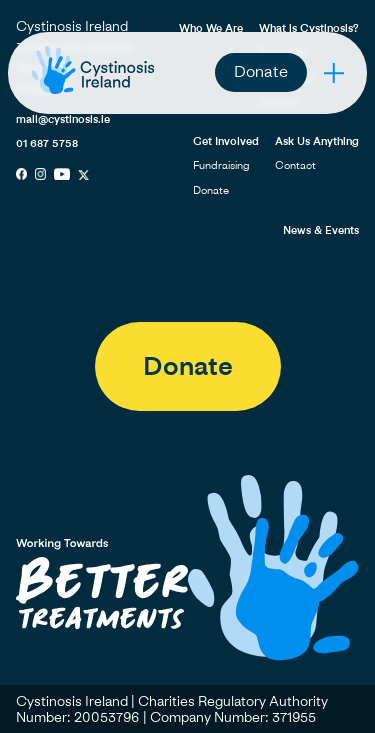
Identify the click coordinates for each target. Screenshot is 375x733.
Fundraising (221, 164)
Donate (261, 71)
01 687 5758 (47, 142)
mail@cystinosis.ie (63, 118)
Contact (295, 164)
